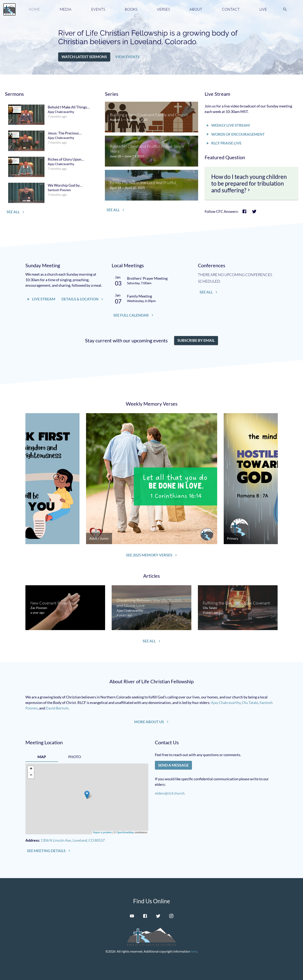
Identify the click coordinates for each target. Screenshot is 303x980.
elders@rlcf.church (170, 793)
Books (131, 9)
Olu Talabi (250, 703)
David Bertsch (57, 708)
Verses (163, 9)
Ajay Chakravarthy (226, 703)
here (194, 951)
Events (98, 9)
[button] (84, 57)
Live (263, 9)
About (196, 9)
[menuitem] (52, 115)
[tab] (42, 757)
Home (34, 9)
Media (66, 9)
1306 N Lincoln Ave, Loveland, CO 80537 (73, 840)
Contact (231, 9)
